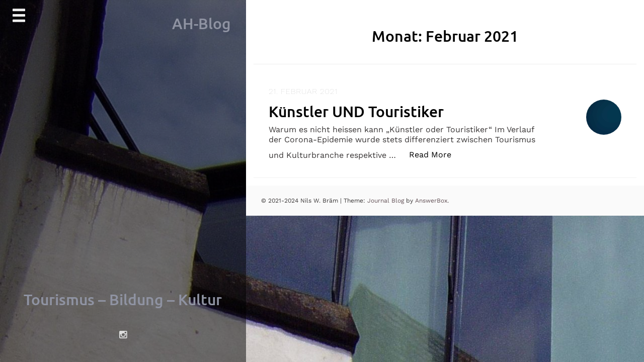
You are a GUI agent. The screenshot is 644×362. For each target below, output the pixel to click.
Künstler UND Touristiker (356, 111)
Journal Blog (387, 201)
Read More (435, 154)
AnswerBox (431, 201)
